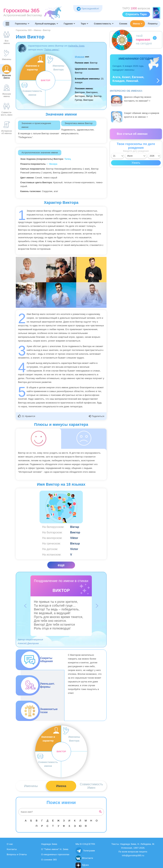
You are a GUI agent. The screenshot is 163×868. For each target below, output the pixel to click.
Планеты (153, 24)
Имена (137, 24)
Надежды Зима (76, 46)
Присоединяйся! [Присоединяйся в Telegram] (88, 9)
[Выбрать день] (118, 156)
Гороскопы (22, 24)
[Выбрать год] (154, 156)
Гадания (69, 24)
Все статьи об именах (132, 134)
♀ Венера (52, 164)
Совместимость (104, 24)
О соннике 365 (49, 860)
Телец (68, 159)
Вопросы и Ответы (17, 854)
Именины (31, 786)
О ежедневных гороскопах (55, 854)
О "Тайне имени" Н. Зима (55, 849)
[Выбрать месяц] (136, 156)
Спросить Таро (136, 14)
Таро (84, 24)
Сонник (123, 24)
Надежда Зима (49, 844)
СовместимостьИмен (91, 786)
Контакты (12, 849)
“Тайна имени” (51, 50)
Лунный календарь (47, 24)
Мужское (80, 57)
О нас (10, 844)
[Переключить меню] (7, 24)
